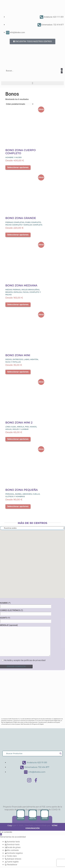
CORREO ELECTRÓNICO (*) (26, 612)
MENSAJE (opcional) (25, 640)
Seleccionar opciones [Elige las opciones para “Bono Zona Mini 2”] (18, 439)
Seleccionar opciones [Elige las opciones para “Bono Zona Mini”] (18, 372)
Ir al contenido (6, 832)
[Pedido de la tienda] (20, 104)
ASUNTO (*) (26, 619)
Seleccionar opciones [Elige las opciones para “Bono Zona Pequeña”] (18, 506)
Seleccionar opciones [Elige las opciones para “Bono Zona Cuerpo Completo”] (18, 167)
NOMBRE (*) (26, 605)
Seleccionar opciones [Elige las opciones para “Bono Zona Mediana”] (18, 304)
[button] (32, 83)
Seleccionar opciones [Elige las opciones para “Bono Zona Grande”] (18, 235)
